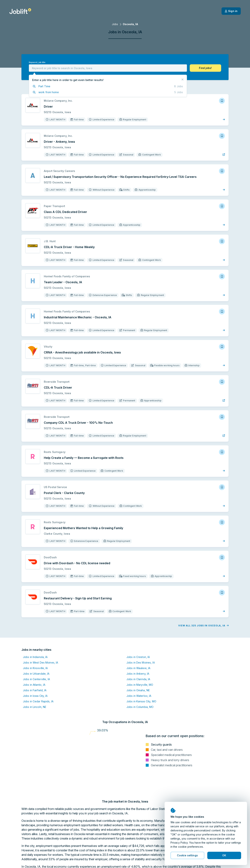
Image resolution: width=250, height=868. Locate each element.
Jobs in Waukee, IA (138, 668)
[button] (205, 68)
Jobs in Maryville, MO (140, 685)
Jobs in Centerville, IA (36, 679)
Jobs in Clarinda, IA (138, 679)
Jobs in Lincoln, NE (35, 707)
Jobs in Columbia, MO (140, 707)
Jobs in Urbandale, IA (36, 674)
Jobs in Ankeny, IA (138, 674)
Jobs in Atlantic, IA (34, 685)
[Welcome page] (20, 11)
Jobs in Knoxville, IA (35, 668)
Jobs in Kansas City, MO (141, 701)
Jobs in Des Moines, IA (141, 663)
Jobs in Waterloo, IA (139, 696)
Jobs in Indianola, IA (35, 657)
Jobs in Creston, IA (138, 657)
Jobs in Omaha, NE (138, 690)
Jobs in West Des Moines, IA (40, 663)
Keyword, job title (37, 62)
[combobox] (108, 68)
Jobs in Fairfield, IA (35, 690)
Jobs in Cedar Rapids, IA (38, 701)
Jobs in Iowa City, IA (35, 696)
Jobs (115, 24)
